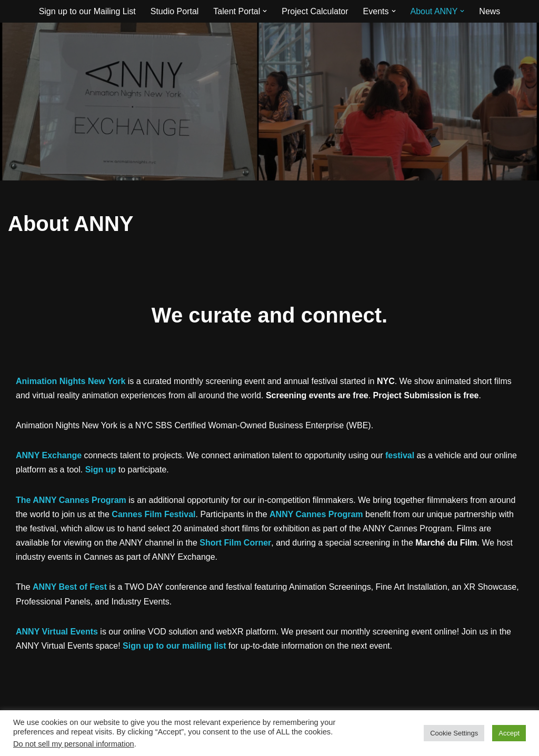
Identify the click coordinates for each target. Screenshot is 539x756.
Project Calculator (315, 11)
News (490, 11)
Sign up (101, 470)
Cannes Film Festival (153, 514)
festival (400, 455)
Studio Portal (175, 11)
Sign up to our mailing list (174, 646)
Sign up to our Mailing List (87, 11)
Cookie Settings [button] (454, 733)
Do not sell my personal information (74, 744)
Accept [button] (509, 733)
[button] (265, 11)
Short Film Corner (235, 543)
